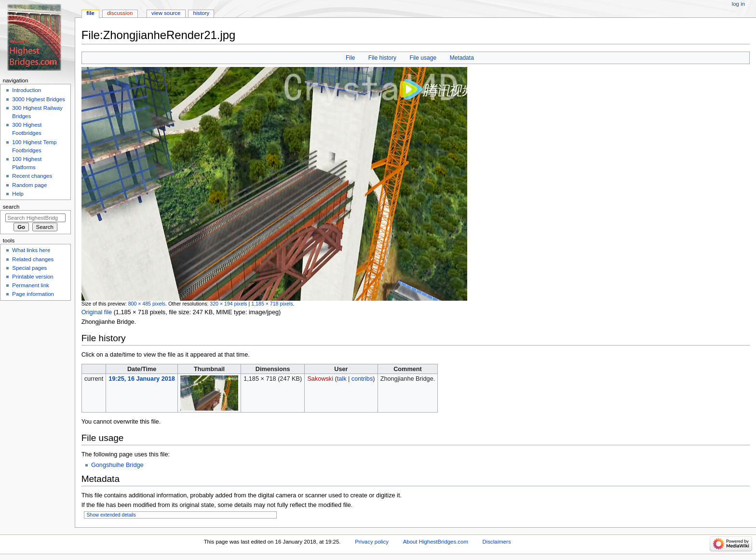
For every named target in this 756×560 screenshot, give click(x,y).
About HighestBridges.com (436, 542)
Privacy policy (372, 542)
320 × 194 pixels (228, 304)
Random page (29, 185)
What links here (31, 250)
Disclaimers (497, 542)
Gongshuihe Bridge (117, 465)
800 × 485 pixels (147, 304)
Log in (738, 4)
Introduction (27, 90)
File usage (423, 58)
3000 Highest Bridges (39, 99)
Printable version (33, 277)
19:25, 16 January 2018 (142, 379)
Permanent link (30, 285)
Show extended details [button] (111, 515)
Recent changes (32, 176)
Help (18, 194)
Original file (97, 312)
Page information (33, 294)
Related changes (33, 259)
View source (166, 13)
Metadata (462, 58)
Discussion (120, 13)
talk (342, 379)
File (350, 58)
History (202, 13)
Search (11, 207)
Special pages (29, 268)
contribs (362, 379)
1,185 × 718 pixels (272, 304)
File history (382, 58)
